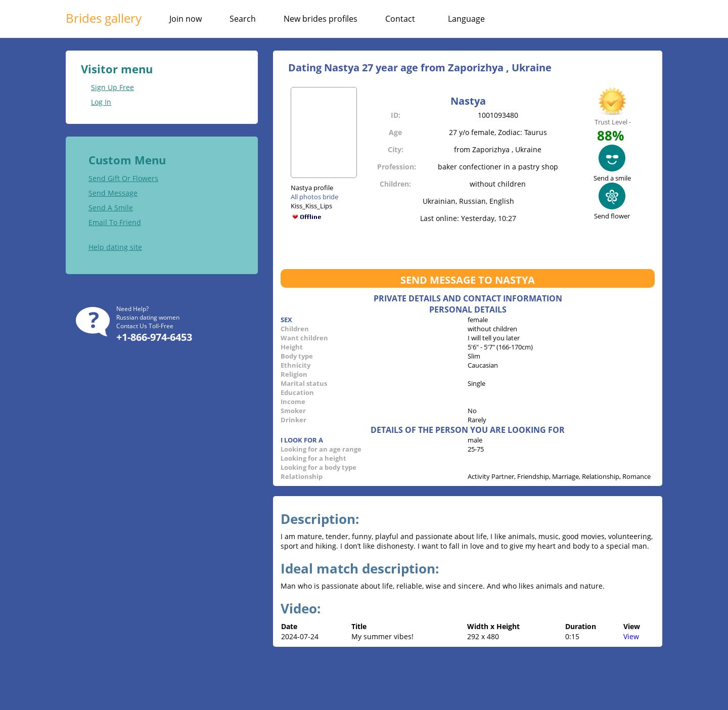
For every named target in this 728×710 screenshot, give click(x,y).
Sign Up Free (112, 87)
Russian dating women (148, 317)
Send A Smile (111, 208)
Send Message (113, 193)
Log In (101, 102)
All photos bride (314, 197)
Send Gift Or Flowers (123, 178)
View (631, 636)
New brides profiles (321, 19)
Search (243, 19)
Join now (186, 19)
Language (466, 19)
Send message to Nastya (468, 280)
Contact (400, 19)
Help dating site (115, 247)
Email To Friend (115, 222)
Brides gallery (104, 18)
